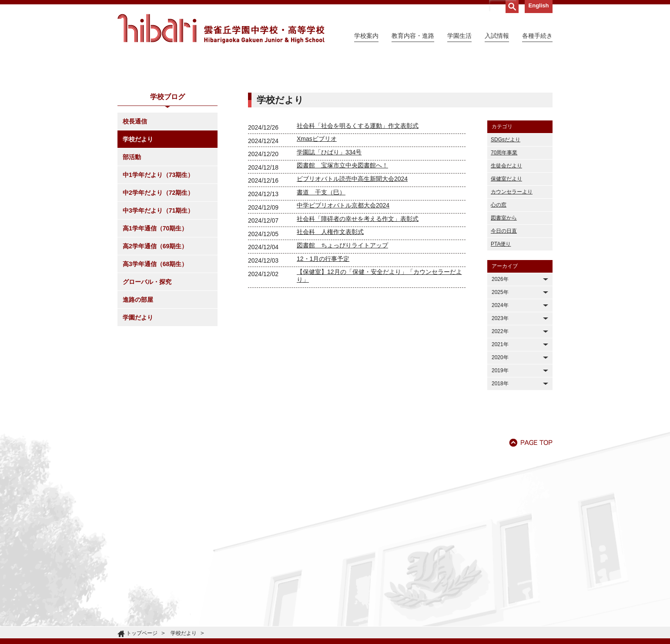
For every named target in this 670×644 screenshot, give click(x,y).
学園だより (138, 397)
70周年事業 (504, 232)
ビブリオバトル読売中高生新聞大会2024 (352, 258)
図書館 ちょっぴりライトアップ (342, 324)
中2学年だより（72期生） (158, 272)
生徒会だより (506, 245)
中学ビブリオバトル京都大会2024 (343, 284)
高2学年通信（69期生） (155, 325)
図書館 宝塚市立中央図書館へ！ (342, 244)
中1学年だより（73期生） (158, 254)
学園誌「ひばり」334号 (329, 231)
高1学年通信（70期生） (155, 307)
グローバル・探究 (147, 361)
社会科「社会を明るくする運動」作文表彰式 (358, 205)
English (539, 5)
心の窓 (499, 284)
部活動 (132, 236)
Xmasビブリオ (317, 218)
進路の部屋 (138, 379)
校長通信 (135, 200)
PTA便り (501, 323)
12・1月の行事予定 (323, 338)
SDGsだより (506, 219)
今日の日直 (504, 310)
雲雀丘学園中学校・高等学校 (221, 29)
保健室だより (506, 258)
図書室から (504, 297)
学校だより (138, 218)
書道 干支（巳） (321, 271)
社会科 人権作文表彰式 (330, 311)
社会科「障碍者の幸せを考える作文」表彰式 (358, 298)
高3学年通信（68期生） (155, 343)
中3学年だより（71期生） (158, 290)
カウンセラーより (512, 271)
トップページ (142, 633)
